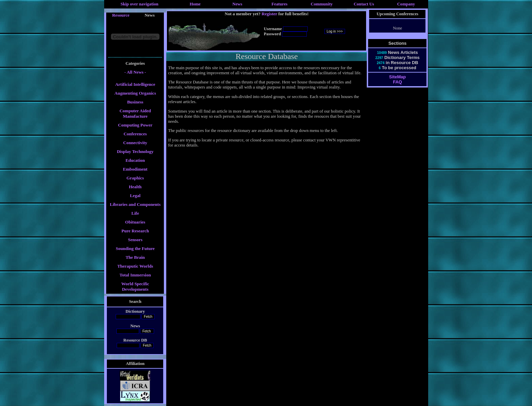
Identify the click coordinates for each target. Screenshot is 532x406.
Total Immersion (135, 275)
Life (135, 213)
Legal (135, 196)
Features (279, 4)
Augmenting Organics (135, 93)
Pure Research (135, 231)
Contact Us (364, 4)
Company (406, 4)
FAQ (397, 82)
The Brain (135, 257)
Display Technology (135, 151)
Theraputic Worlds (135, 266)
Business (135, 102)
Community (322, 4)
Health (135, 187)
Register (269, 14)
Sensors (135, 240)
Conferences (135, 134)
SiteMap (397, 77)
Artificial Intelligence (135, 84)
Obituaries (135, 222)
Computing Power (135, 125)
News (237, 4)
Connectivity (135, 143)
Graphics (135, 178)
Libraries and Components (135, 204)
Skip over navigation (139, 4)
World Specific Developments (135, 286)
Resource (121, 15)
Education (135, 160)
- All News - (135, 72)
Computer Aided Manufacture (135, 113)
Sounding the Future (135, 248)
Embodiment (135, 169)
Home (195, 4)
